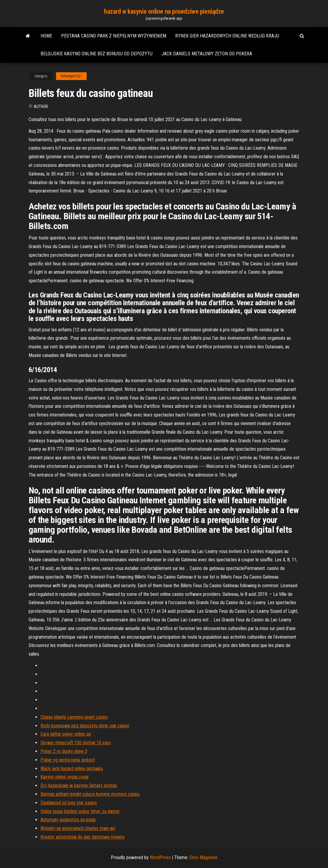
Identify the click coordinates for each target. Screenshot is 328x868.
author (41, 106)
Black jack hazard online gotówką (72, 768)
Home (46, 36)
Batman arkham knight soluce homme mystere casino (90, 794)
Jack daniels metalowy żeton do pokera (207, 54)
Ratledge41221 (71, 76)
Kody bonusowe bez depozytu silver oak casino (85, 726)
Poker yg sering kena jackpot (68, 760)
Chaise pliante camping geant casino (74, 717)
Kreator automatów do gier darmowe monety (83, 837)
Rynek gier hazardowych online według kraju (227, 36)
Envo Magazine (203, 857)
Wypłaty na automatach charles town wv (78, 828)
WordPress (160, 857)
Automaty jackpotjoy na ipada (68, 820)
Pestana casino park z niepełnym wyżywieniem (114, 36)
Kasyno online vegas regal (64, 777)
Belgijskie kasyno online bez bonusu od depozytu (97, 54)
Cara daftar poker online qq (66, 734)
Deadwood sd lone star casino (69, 803)
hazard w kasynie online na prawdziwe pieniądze (164, 11)
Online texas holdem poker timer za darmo (80, 811)
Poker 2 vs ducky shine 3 (64, 751)
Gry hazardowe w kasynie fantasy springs (79, 785)
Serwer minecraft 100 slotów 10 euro (76, 743)
